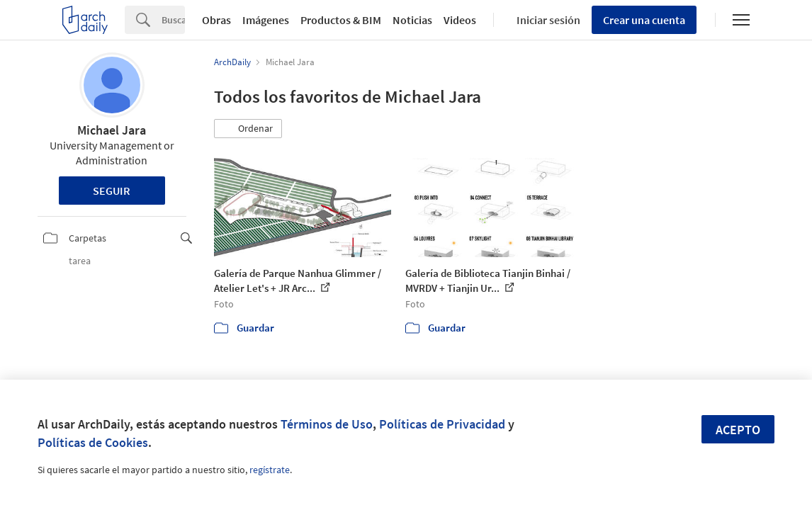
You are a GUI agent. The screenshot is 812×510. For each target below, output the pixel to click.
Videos (460, 20)
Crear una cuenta (644, 20)
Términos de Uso (327, 424)
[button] (248, 129)
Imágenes (266, 20)
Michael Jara (112, 130)
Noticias (412, 20)
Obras (216, 20)
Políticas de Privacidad (442, 424)
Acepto (738, 430)
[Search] (173, 20)
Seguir (112, 191)
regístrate (270, 470)
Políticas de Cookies (93, 442)
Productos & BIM (341, 20)
